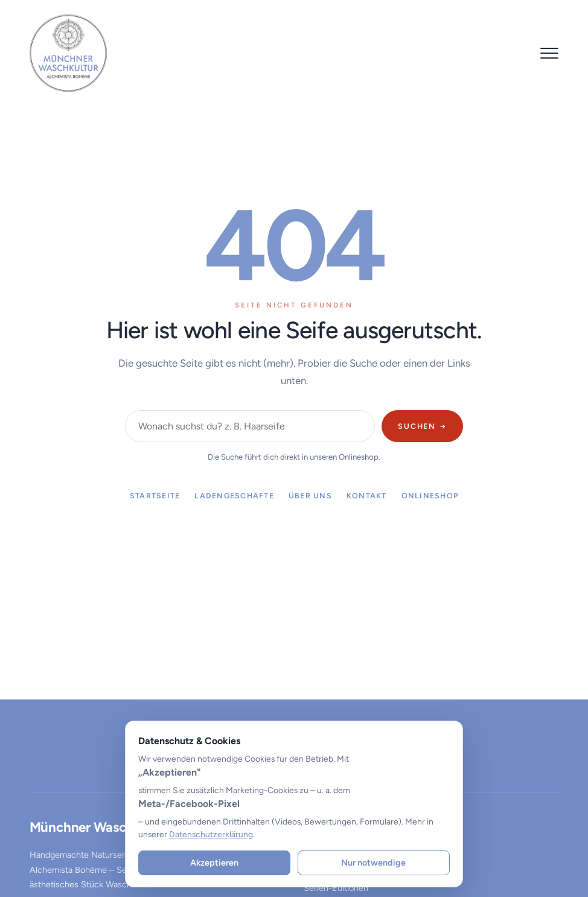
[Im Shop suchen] (250, 426)
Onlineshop (430, 496)
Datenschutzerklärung (211, 834)
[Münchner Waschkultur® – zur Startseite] (68, 53)
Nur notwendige (373, 863)
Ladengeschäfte (234, 496)
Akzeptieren (214, 863)
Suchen (422, 426)
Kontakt (367, 496)
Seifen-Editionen (336, 888)
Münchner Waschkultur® (104, 827)
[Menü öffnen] (549, 53)
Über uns (310, 496)
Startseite (155, 496)
